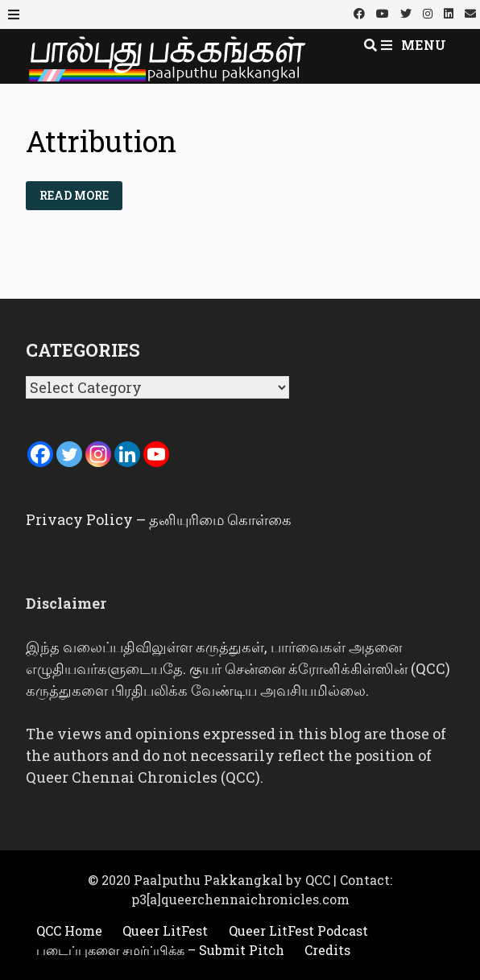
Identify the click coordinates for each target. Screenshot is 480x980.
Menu (414, 45)
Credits (327, 950)
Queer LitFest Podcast (298, 930)
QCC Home (69, 930)
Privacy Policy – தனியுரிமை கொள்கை (159, 519)
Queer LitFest (165, 930)
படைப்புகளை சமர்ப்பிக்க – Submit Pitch (160, 950)
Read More (81, 192)
